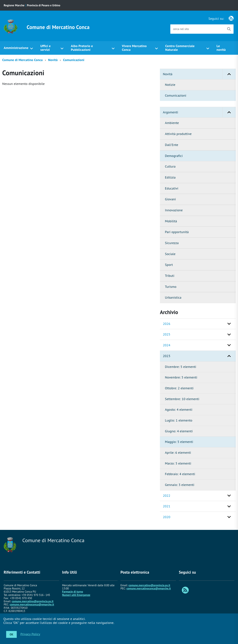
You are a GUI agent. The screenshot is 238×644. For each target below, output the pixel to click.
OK (11, 634)
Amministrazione (16, 48)
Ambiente (172, 123)
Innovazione (174, 210)
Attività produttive (178, 134)
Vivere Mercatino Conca (134, 48)
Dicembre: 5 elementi (181, 367)
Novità (53, 60)
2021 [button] (167, 506)
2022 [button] (167, 496)
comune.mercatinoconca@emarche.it (32, 604)
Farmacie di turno (73, 592)
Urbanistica (173, 297)
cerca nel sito (181, 29)
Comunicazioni (74, 60)
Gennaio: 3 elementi (180, 485)
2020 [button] (167, 517)
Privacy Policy (30, 634)
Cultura (170, 166)
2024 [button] (167, 345)
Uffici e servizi (45, 48)
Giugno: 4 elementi (179, 431)
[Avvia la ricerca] (229, 29)
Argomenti (199, 112)
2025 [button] (167, 334)
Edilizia (170, 177)
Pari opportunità (177, 232)
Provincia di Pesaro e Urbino (44, 5)
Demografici (174, 156)
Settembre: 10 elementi (182, 399)
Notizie (170, 85)
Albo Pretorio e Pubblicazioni (82, 48)
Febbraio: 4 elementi (180, 474)
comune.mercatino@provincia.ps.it (33, 601)
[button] (229, 74)
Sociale (170, 254)
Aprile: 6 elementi (178, 453)
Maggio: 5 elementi (179, 442)
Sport (169, 265)
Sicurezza (172, 243)
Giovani (170, 199)
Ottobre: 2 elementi (179, 388)
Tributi (170, 276)
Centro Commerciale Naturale (180, 48)
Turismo (171, 287)
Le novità (221, 48)
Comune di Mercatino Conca (58, 27)
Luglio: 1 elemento (179, 420)
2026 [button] (167, 324)
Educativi (172, 188)
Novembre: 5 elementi (181, 377)
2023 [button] (167, 356)
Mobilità (171, 221)
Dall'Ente (172, 145)
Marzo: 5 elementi (178, 463)
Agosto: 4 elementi (179, 410)
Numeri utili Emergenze (76, 595)
